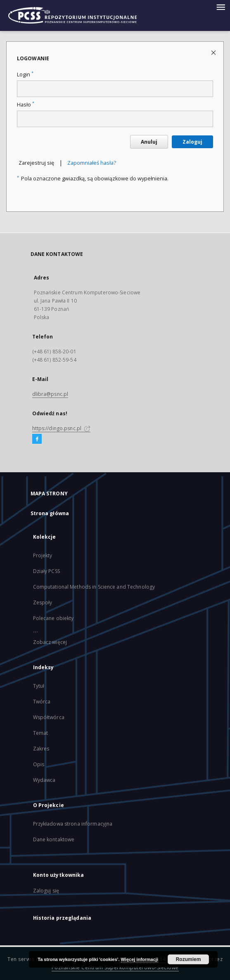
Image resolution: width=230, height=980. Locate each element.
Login (25, 75)
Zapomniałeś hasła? (92, 163)
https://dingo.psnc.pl (62, 428)
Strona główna (50, 513)
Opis (39, 764)
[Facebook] (37, 439)
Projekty (43, 555)
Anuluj (149, 142)
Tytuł (39, 686)
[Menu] (221, 7)
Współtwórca (49, 717)
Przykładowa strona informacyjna (73, 824)
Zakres (41, 749)
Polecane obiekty (53, 618)
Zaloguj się (46, 891)
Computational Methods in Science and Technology (94, 587)
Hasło (26, 105)
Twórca (42, 702)
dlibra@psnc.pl (50, 394)
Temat (41, 733)
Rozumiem (189, 959)
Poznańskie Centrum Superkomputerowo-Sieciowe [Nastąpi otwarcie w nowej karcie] (115, 967)
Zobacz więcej (50, 642)
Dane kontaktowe (54, 839)
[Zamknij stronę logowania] (214, 52)
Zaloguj (192, 142)
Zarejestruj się (36, 163)
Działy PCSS (46, 571)
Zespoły (43, 602)
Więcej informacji (140, 959)
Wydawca (44, 780)
